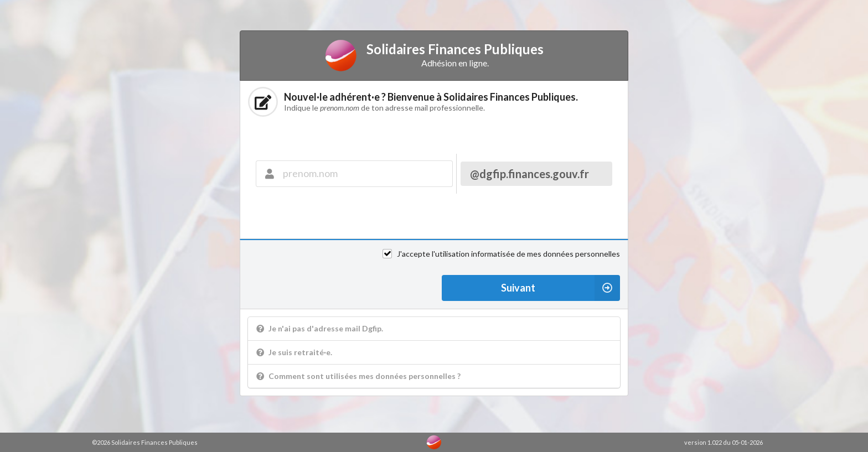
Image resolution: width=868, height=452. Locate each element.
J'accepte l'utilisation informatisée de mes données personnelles (508, 254)
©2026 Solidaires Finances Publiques (145, 442)
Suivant (560, 288)
